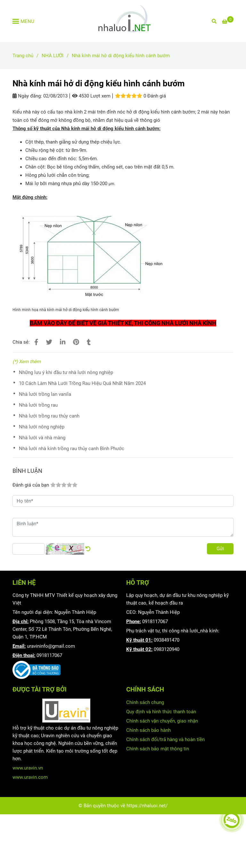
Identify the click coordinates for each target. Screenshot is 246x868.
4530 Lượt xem (91, 96)
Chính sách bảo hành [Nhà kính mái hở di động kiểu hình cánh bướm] (148, 730)
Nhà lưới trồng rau (38, 405)
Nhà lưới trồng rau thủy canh (49, 416)
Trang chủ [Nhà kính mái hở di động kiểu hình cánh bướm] (23, 56)
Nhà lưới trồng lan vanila (45, 394)
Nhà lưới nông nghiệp (42, 427)
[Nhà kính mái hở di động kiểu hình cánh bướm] (123, 21)
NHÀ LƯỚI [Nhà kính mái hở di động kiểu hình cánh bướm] (53, 56)
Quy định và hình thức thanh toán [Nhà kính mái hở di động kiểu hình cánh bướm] (161, 712)
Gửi (220, 549)
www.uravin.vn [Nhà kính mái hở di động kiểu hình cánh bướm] (28, 768)
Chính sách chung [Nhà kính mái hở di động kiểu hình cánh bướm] (145, 702)
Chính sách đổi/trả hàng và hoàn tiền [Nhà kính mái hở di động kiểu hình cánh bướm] (165, 739)
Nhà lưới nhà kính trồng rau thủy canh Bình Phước (72, 449)
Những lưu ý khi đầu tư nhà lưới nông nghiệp (66, 372)
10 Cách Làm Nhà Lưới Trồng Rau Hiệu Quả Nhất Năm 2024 (82, 383)
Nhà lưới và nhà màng (42, 438)
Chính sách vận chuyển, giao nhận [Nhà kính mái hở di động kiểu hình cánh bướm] (162, 721)
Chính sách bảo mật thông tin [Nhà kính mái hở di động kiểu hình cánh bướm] (158, 749)
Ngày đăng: (27, 96)
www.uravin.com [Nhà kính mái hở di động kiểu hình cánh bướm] (30, 777)
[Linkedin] (63, 342)
